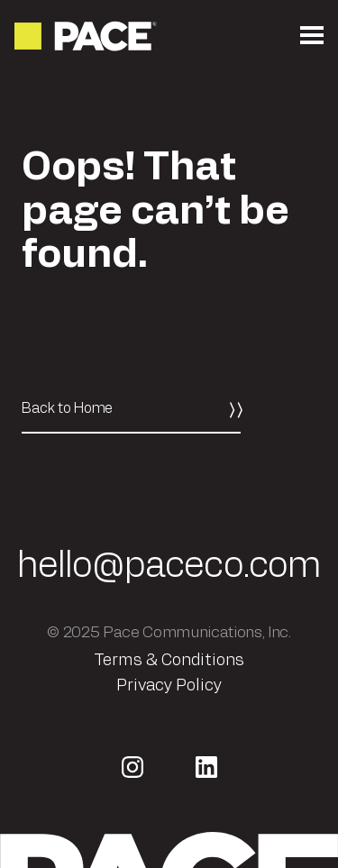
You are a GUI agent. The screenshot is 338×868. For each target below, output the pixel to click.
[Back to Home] (131, 409)
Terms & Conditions (169, 661)
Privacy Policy (169, 686)
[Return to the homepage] (87, 36)
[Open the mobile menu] (312, 36)
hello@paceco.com (169, 566)
